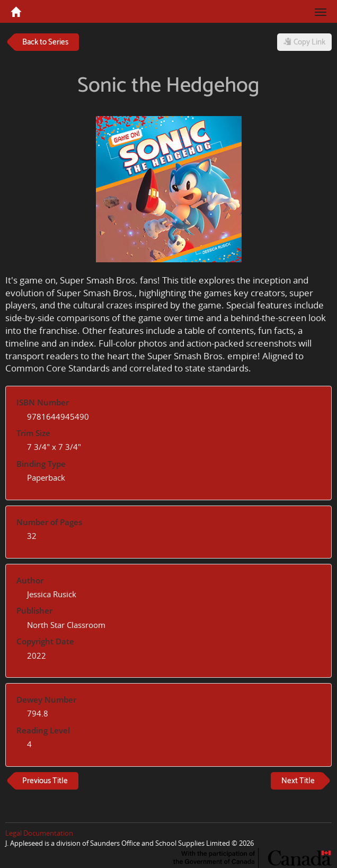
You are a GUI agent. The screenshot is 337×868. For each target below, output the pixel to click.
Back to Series (45, 42)
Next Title (298, 781)
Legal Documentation (39, 833)
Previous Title (45, 781)
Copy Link (304, 42)
